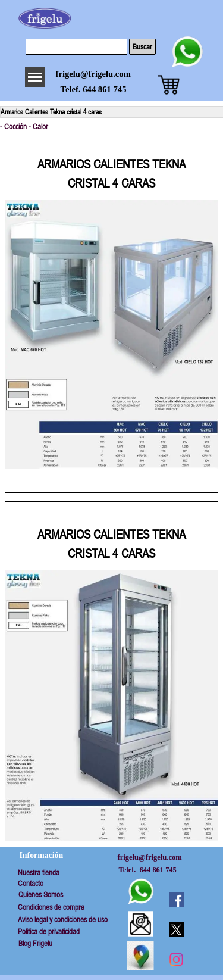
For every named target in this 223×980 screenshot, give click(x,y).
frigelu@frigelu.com (93, 74)
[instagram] (176, 959)
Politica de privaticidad (49, 931)
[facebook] (176, 900)
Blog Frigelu (35, 943)
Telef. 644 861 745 (94, 89)
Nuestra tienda (39, 873)
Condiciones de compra (51, 907)
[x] (176, 929)
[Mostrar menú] (35, 77)
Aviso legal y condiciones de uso (63, 920)
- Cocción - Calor (24, 127)
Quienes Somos (41, 895)
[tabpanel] (111, 164)
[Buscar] (76, 47)
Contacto (31, 883)
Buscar (142, 47)
